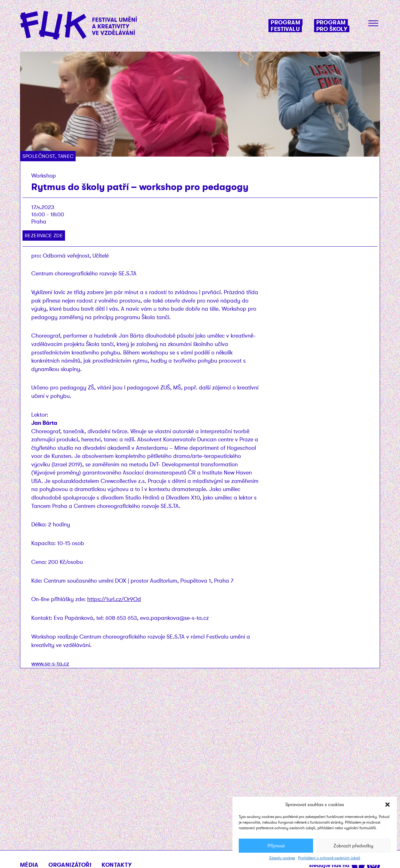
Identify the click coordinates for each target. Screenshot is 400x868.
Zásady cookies (282, 858)
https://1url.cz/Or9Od (114, 599)
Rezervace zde (44, 236)
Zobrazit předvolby (353, 846)
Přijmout (276, 846)
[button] (387, 805)
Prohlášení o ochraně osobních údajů (329, 858)
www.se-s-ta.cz (50, 663)
